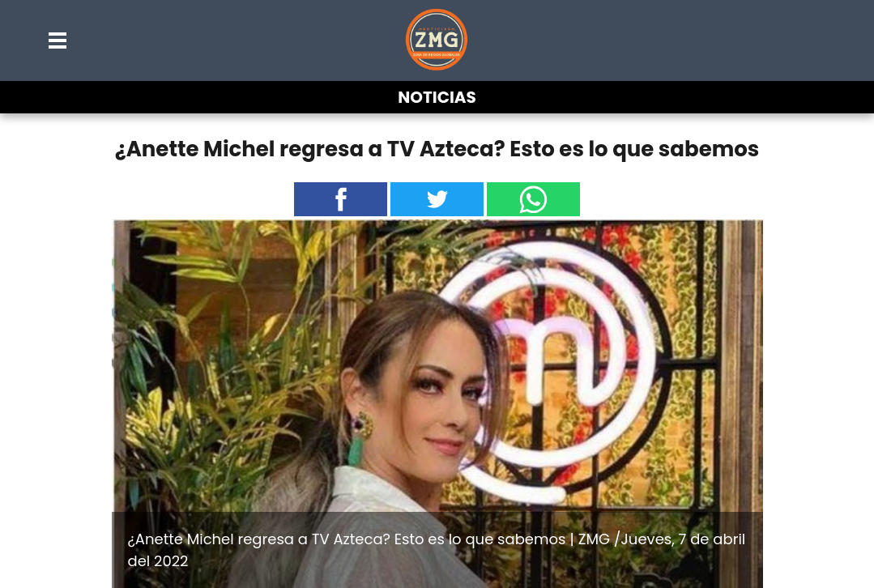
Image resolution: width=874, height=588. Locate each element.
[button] (58, 40)
